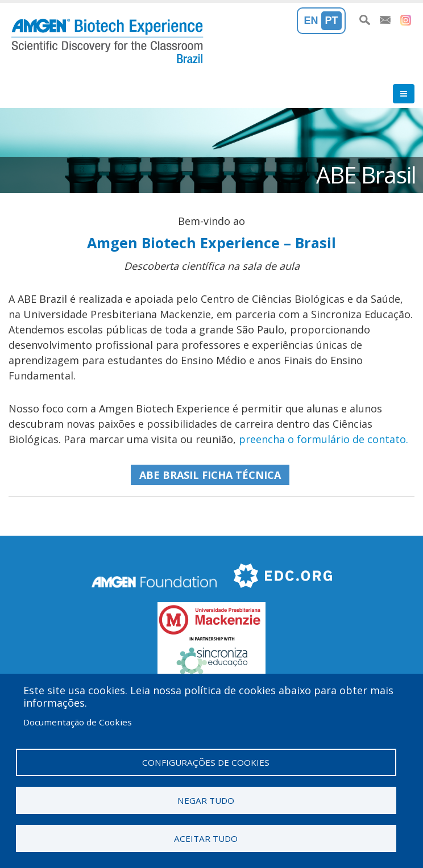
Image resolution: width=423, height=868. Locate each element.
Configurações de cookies (206, 762)
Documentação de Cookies (78, 722)
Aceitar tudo (206, 838)
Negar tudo (206, 800)
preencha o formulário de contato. (324, 439)
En (311, 20)
